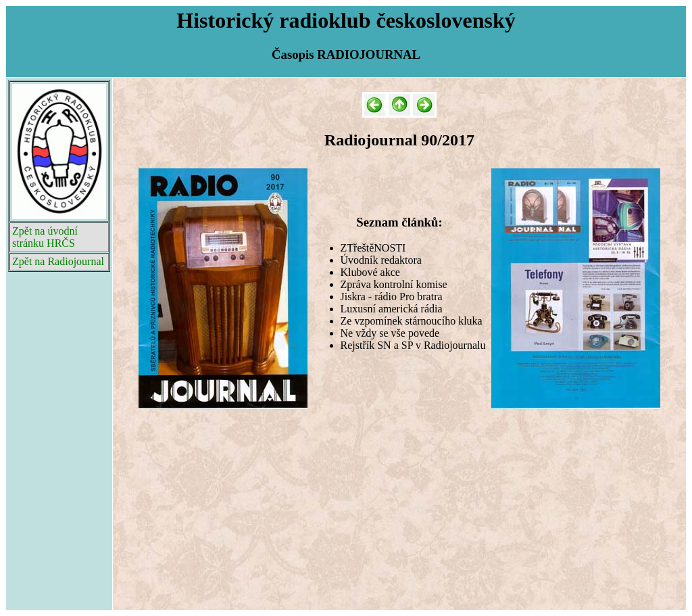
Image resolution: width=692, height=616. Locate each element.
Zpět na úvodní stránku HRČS (45, 237)
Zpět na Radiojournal (58, 261)
